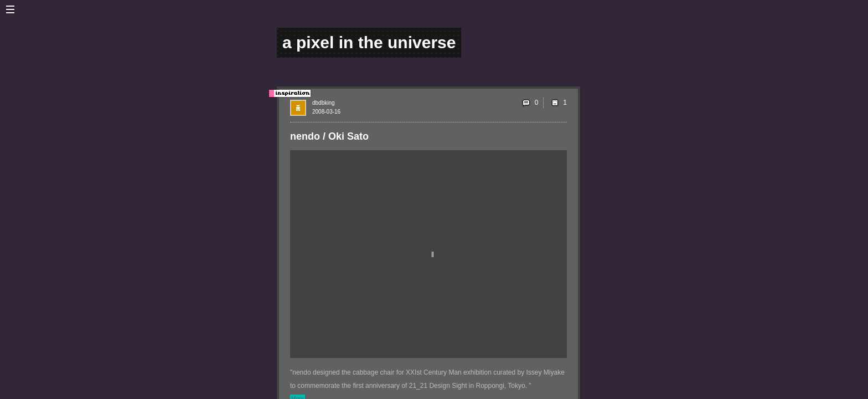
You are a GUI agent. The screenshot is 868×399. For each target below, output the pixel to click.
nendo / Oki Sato (329, 136)
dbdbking (324, 103)
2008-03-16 (326, 112)
